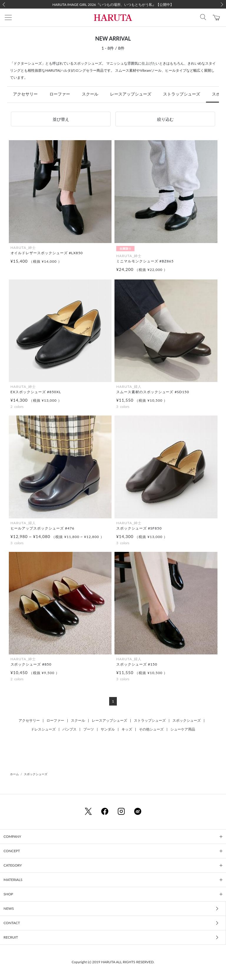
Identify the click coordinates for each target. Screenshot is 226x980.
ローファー (60, 94)
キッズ (127, 729)
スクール (90, 94)
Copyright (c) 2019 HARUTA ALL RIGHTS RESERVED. (113, 962)
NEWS (9, 908)
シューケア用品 (183, 729)
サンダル (108, 729)
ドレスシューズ (43, 729)
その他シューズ (151, 729)
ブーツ (89, 729)
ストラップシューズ (182, 94)
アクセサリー (25, 94)
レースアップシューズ (131, 94)
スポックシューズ (187, 720)
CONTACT (12, 923)
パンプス (69, 729)
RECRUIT (11, 937)
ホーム (14, 774)
